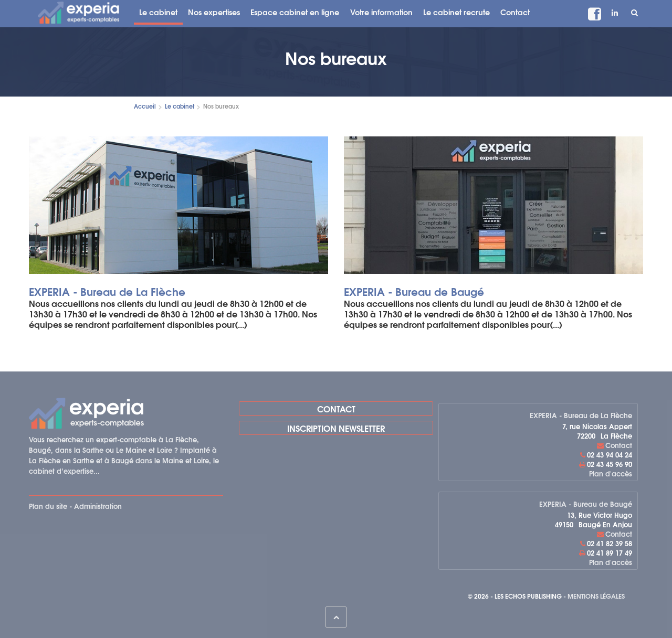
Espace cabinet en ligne (295, 12)
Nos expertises (214, 12)
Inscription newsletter (336, 428)
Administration (98, 506)
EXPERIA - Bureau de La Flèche (107, 291)
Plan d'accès (611, 473)
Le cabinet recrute (456, 12)
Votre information (381, 12)
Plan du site (48, 506)
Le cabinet (158, 12)
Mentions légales (596, 596)
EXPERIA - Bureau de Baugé (414, 291)
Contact (515, 12)
